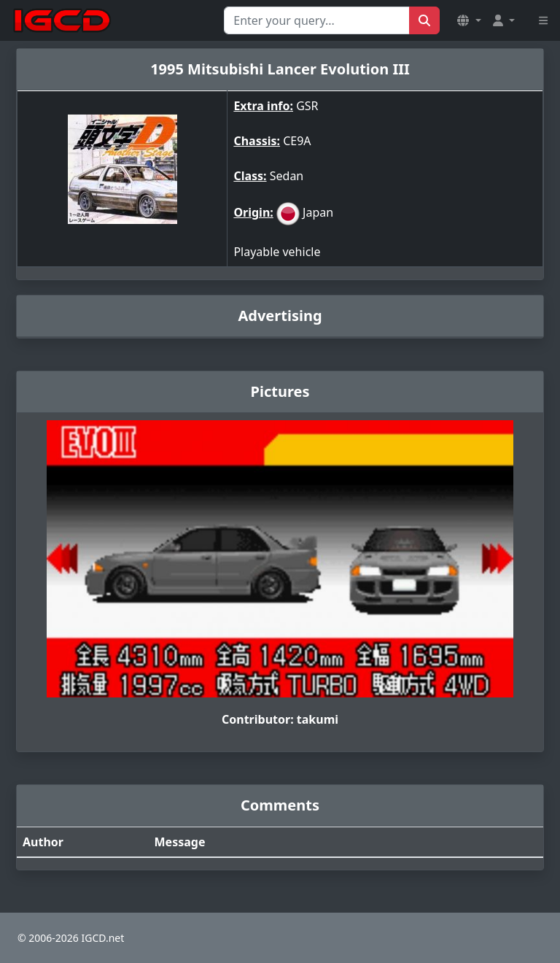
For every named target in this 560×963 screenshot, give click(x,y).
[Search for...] (317, 20)
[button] (469, 20)
